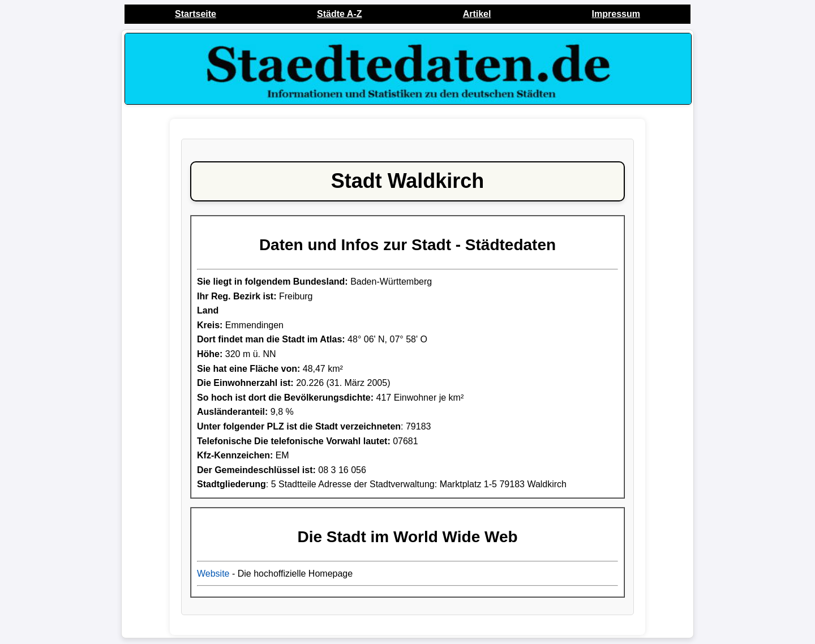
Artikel (477, 14)
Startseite (196, 14)
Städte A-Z (339, 14)
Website (213, 574)
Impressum (616, 14)
